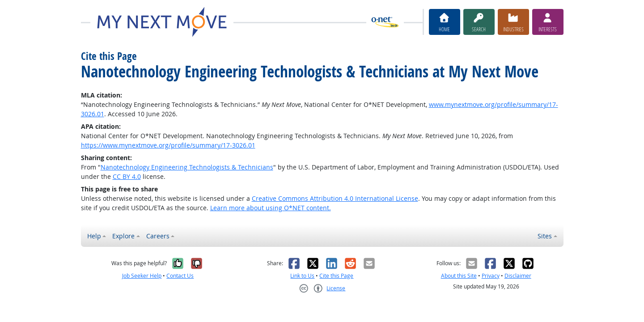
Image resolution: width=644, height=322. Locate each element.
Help (94, 236)
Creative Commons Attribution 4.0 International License (335, 198)
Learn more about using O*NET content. (271, 208)
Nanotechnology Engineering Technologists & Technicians (187, 167)
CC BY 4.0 (127, 176)
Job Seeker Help (142, 276)
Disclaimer (518, 276)
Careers (158, 236)
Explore (123, 236)
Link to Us (302, 276)
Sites (545, 236)
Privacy (491, 276)
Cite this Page (336, 276)
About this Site (459, 276)
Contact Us (180, 276)
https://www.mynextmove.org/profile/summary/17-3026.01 (168, 145)
